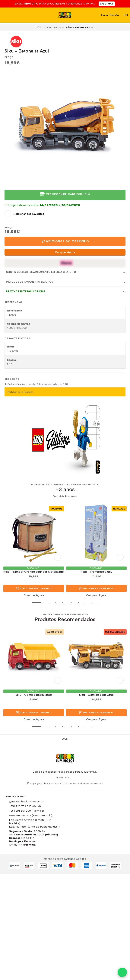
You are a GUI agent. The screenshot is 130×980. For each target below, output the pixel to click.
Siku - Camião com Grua (96, 695)
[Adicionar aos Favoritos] (24, 214)
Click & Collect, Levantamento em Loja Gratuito (41, 272)
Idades (48, 27)
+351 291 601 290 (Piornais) (26, 811)
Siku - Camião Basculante (34, 695)
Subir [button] (65, 739)
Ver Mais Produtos (65, 497)
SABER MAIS (107, 4)
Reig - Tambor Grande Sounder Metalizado (34, 572)
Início (39, 27)
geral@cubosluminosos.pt (26, 801)
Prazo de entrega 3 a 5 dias (26, 292)
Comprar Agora (65, 252)
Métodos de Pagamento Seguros (29, 282)
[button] (7, 603)
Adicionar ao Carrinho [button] (34, 588)
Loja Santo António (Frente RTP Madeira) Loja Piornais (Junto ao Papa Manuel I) (34, 823)
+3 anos (59, 27)
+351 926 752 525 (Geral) (25, 806)
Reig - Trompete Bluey (96, 572)
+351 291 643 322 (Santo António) (31, 815)
